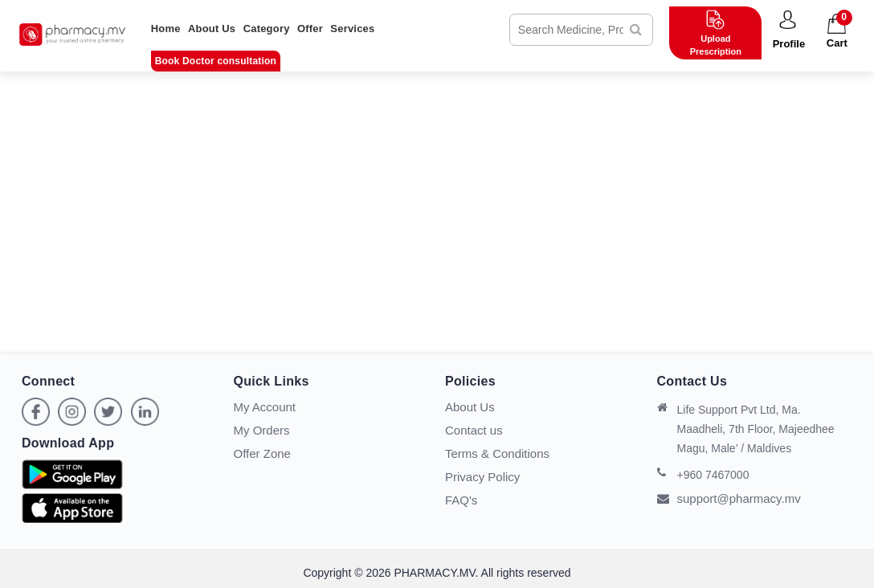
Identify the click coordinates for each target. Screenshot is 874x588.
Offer (310, 29)
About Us (212, 29)
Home (166, 29)
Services (352, 29)
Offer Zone (262, 453)
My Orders (262, 430)
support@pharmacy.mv (729, 498)
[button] (788, 31)
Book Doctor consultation (216, 61)
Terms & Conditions (497, 453)
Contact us (474, 430)
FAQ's (461, 500)
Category (267, 29)
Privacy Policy (482, 477)
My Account (265, 407)
